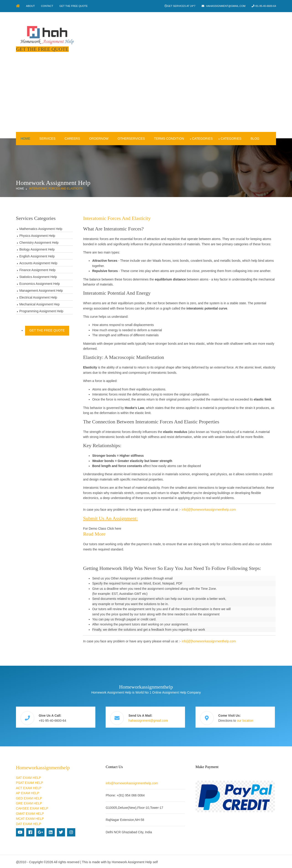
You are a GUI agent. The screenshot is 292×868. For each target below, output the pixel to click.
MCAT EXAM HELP (30, 817)
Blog (255, 138)
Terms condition (169, 138)
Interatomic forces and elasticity (56, 188)
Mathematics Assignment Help (41, 228)
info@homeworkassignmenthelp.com (133, 782)
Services (47, 138)
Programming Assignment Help (41, 311)
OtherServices (131, 138)
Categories (202, 138)
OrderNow (99, 138)
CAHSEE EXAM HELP (32, 807)
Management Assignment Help (41, 290)
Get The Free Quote (75, 6)
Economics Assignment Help (40, 283)
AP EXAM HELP (28, 792)
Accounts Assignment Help (38, 263)
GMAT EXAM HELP (30, 812)
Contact (48, 6)
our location (246, 720)
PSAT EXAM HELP (30, 782)
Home (25, 138)
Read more (95, 533)
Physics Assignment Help (37, 235)
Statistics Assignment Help (38, 276)
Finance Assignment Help (38, 270)
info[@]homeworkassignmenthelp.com (209, 509)
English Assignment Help (37, 256)
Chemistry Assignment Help (39, 242)
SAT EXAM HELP (29, 777)
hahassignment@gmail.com (225, 6)
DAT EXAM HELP (29, 823)
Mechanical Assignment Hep (40, 304)
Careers (72, 138)
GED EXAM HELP (29, 797)
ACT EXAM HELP (29, 787)
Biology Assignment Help (37, 249)
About (31, 6)
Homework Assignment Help (132, 861)
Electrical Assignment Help (38, 297)
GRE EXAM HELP (29, 802)
